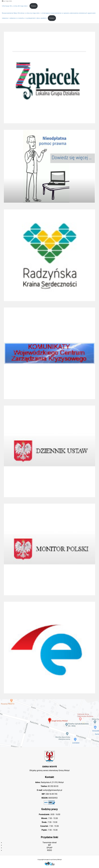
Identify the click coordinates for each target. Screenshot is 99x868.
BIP (49, 845)
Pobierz (34, 6)
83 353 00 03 (53, 786)
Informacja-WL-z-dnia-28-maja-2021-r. (15, 6)
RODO (49, 850)
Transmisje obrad (49, 843)
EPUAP (49, 848)
